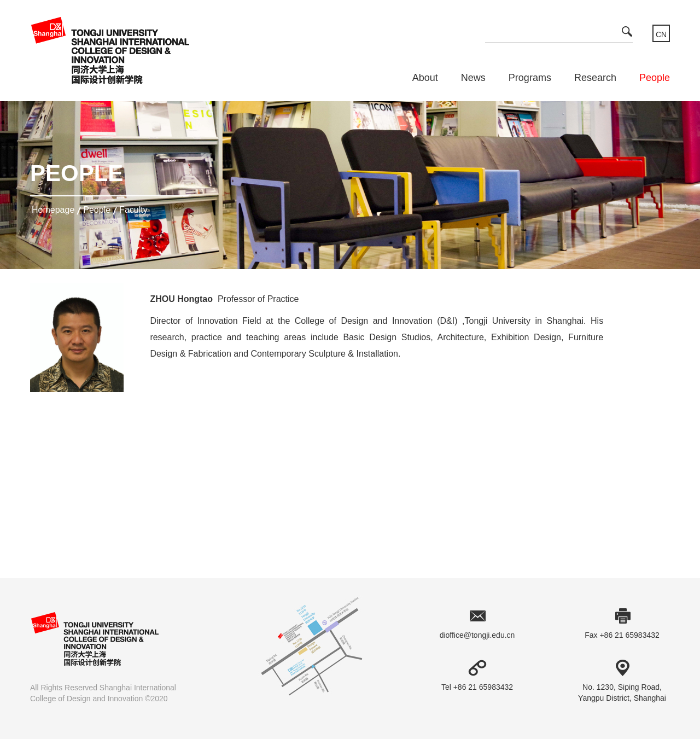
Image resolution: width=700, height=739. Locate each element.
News (473, 78)
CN (661, 34)
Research (595, 78)
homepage (53, 210)
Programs (530, 78)
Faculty (133, 210)
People (655, 78)
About (425, 78)
